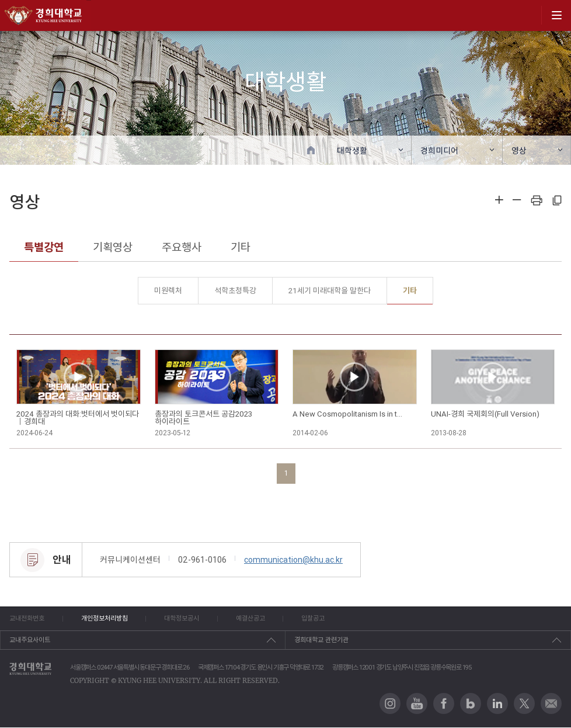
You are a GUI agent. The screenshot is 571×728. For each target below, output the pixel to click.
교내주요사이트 (30, 640)
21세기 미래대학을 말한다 (330, 291)
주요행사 (182, 247)
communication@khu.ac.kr (293, 560)
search (528, 15)
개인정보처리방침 (107, 619)
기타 (241, 247)
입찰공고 (323, 619)
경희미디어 (439, 151)
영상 (519, 151)
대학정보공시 (187, 619)
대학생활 (352, 151)
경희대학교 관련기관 (321, 640)
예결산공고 (258, 619)
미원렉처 (168, 291)
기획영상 (113, 247)
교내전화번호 (27, 619)
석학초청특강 (235, 291)
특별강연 (44, 247)
